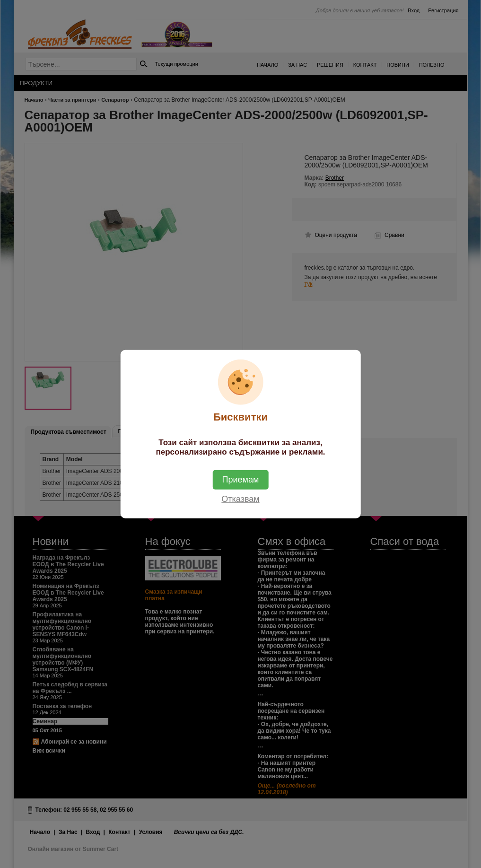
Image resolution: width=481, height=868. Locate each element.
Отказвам (240, 499)
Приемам (241, 480)
